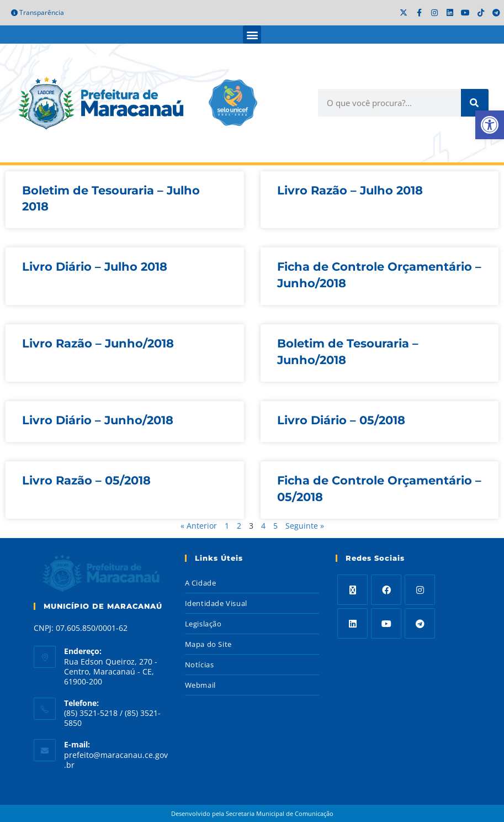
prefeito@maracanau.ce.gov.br (116, 760)
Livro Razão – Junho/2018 (98, 343)
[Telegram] (420, 623)
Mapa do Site (208, 644)
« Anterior (199, 526)
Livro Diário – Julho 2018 (95, 267)
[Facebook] (386, 590)
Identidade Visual (216, 603)
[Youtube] (386, 623)
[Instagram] (420, 590)
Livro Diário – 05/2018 (341, 420)
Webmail (200, 685)
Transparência (38, 12)
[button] (252, 35)
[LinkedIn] (352, 623)
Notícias (200, 665)
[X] (352, 590)
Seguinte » (305, 526)
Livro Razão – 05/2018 (86, 480)
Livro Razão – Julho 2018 (350, 190)
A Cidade (201, 583)
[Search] (475, 103)
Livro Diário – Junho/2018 (98, 420)
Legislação (203, 624)
